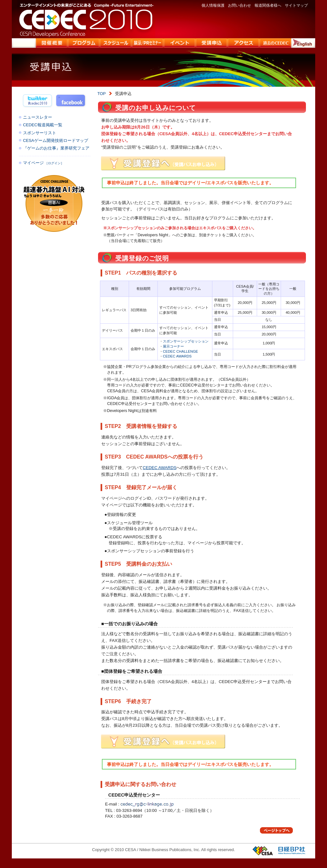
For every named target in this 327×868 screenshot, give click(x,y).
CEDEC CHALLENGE (180, 351)
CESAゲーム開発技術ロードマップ (56, 140)
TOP (102, 94)
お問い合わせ (240, 5)
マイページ (43, 163)
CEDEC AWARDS (177, 356)
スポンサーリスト (40, 133)
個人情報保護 (213, 5)
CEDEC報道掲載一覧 (43, 125)
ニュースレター (38, 117)
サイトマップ (296, 5)
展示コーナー (173, 346)
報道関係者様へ (268, 5)
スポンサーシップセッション (186, 341)
